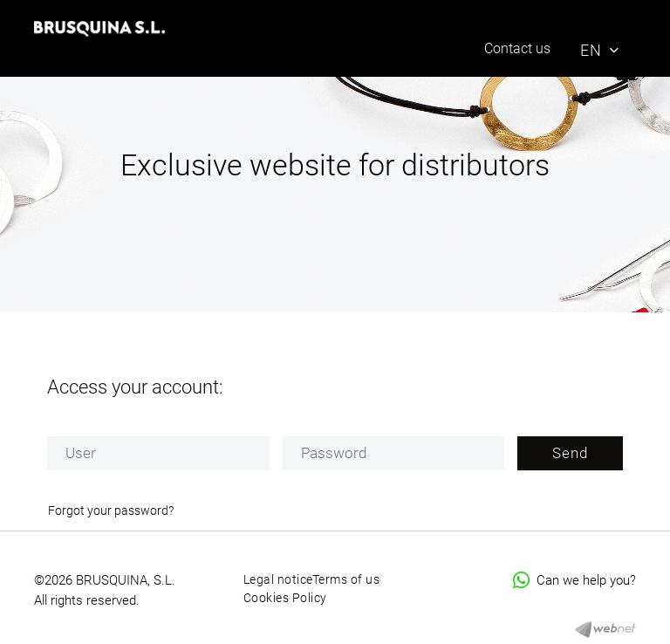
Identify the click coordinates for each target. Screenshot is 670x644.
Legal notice (278, 579)
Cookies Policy (285, 598)
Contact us (517, 48)
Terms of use (349, 579)
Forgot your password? (111, 510)
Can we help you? (574, 580)
